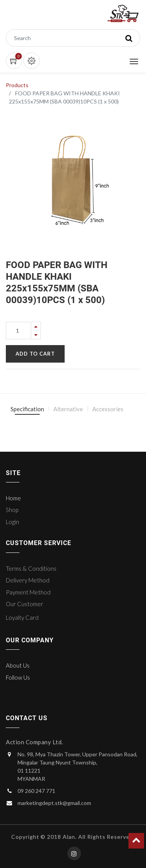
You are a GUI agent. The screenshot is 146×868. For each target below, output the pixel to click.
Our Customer (25, 604)
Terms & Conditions (31, 568)
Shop (12, 510)
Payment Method (28, 592)
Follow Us (18, 677)
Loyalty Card (22, 617)
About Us (18, 665)
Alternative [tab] (68, 409)
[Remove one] (36, 335)
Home (13, 498)
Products (17, 85)
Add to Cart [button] (35, 354)
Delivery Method (28, 580)
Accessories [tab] (108, 409)
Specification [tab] (27, 409)
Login (12, 522)
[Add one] (36, 326)
